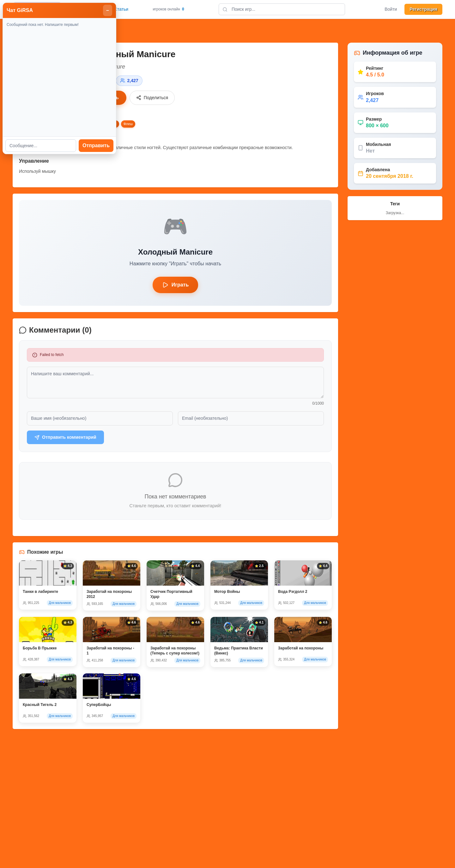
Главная (96, 9)
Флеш (128, 124)
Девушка (55, 124)
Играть (107, 98)
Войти (391, 9)
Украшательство (103, 124)
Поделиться (152, 98)
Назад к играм (36, 31)
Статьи (121, 9)
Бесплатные (31, 124)
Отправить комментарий (65, 437)
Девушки (76, 124)
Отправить (430, 214)
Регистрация (423, 9)
